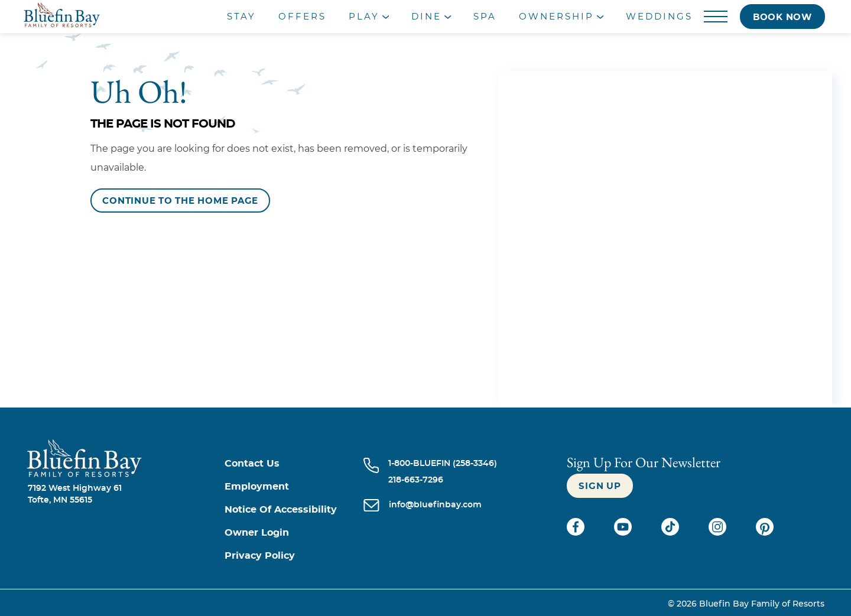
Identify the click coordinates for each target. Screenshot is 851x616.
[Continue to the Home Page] (180, 201)
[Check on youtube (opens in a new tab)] (624, 533)
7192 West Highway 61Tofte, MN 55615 (75, 494)
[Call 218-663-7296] (443, 480)
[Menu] (716, 17)
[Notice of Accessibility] (294, 510)
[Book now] (782, 17)
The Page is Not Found (163, 124)
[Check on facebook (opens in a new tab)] (577, 533)
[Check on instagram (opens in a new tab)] (719, 533)
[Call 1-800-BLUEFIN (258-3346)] (443, 464)
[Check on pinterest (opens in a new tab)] (765, 533)
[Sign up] (600, 486)
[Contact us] (294, 464)
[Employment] (294, 487)
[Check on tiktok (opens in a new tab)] (671, 533)
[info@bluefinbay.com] (435, 506)
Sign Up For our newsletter (644, 462)
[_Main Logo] (106, 17)
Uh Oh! (139, 92)
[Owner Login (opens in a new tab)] (294, 533)
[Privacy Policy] (294, 556)
